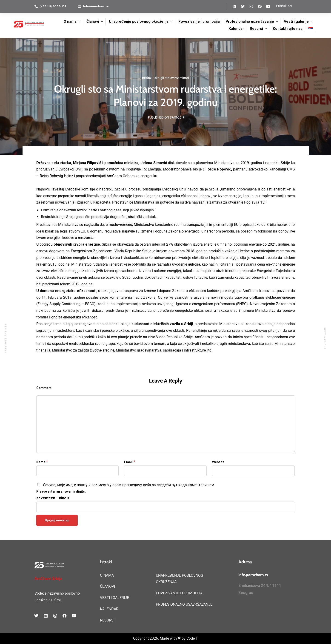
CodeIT (192, 638)
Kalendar (236, 29)
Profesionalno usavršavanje (250, 21)
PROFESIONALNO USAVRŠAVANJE (184, 604)
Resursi (256, 29)
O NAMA (107, 575)
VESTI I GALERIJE (114, 598)
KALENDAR (109, 609)
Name (41, 462)
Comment (44, 388)
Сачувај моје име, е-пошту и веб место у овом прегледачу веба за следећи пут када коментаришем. (129, 485)
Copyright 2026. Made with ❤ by (160, 638)
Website (218, 462)
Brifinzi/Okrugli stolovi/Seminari (165, 78)
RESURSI (107, 620)
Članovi (93, 21)
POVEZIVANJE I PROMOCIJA (179, 593)
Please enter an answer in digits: (61, 491)
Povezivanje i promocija (199, 21)
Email (128, 462)
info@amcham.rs (253, 575)
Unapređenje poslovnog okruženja (139, 21)
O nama (70, 21)
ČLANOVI (107, 586)
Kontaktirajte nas (288, 29)
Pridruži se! (284, 6)
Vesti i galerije (296, 21)
